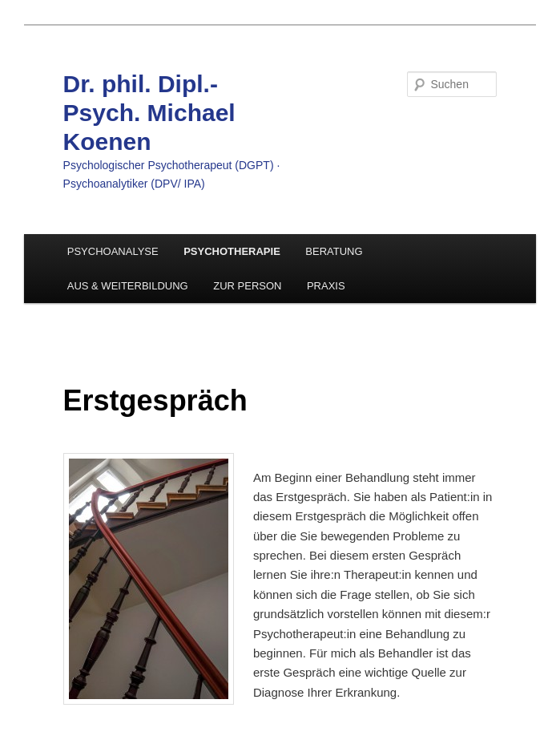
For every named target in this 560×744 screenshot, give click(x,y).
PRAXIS (326, 286)
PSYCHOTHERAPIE (232, 251)
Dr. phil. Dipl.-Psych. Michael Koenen (149, 113)
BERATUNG (334, 251)
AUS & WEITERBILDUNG (128, 286)
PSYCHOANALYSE (113, 251)
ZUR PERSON (247, 286)
